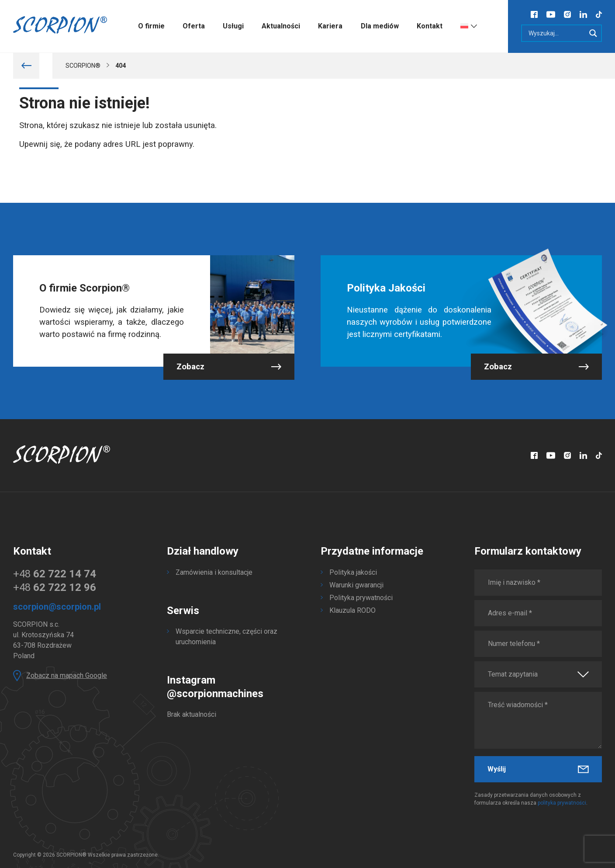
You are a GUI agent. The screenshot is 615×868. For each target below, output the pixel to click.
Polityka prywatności (361, 598)
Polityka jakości (353, 572)
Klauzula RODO (352, 610)
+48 (55, 574)
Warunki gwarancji (356, 585)
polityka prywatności (562, 803)
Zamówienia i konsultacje (214, 572)
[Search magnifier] (593, 33)
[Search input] (556, 33)
